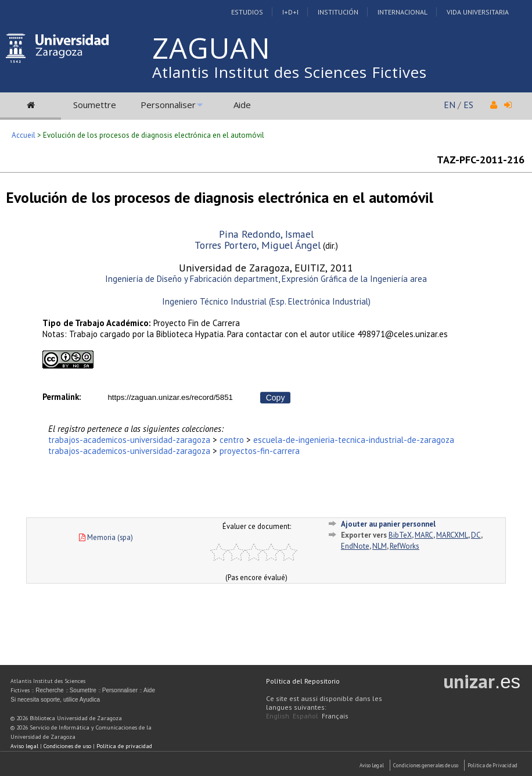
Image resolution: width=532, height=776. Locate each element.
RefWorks (405, 546)
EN (450, 105)
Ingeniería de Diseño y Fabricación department (192, 279)
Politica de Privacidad (493, 765)
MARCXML (452, 535)
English (278, 716)
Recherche (49, 690)
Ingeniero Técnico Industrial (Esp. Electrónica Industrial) (266, 301)
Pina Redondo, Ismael (266, 234)
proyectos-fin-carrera (260, 451)
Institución (338, 12)
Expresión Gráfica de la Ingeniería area (354, 279)
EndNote (355, 546)
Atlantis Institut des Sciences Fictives (290, 72)
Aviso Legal (372, 765)
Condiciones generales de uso (426, 765)
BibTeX (400, 535)
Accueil (24, 135)
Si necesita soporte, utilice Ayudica (55, 700)
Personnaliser (168, 105)
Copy (276, 398)
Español (305, 716)
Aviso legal (24, 746)
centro (232, 440)
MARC (424, 535)
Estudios (247, 12)
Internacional (402, 12)
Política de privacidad (124, 746)
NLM (380, 546)
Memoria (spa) (106, 537)
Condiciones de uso (67, 746)
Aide (242, 105)
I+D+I (290, 12)
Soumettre (95, 105)
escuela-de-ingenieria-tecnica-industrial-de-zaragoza (354, 440)
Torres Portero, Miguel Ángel (258, 245)
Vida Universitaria (478, 12)
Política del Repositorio (303, 681)
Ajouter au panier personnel (388, 524)
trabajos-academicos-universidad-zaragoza (129, 440)
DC (476, 535)
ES (468, 105)
